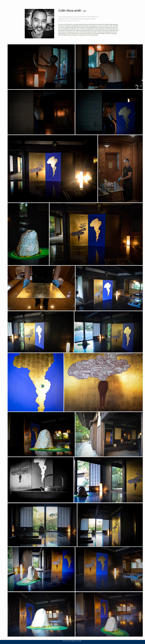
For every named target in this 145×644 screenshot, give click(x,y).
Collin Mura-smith (70, 11)
